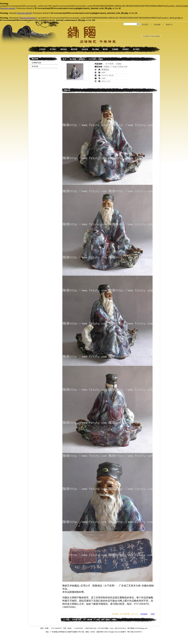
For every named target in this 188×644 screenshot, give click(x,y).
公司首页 (42, 49)
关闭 (153, 614)
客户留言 (136, 49)
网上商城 (95, 49)
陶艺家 (105, 49)
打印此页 (144, 614)
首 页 (65, 59)
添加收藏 (157, 25)
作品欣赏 (85, 49)
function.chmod (24, 13)
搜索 (138, 24)
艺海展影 (115, 49)
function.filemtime (28, 18)
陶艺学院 (74, 49)
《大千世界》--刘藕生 (95, 59)
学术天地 (35, 66)
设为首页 (145, 25)
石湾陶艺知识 (36, 63)
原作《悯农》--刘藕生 (109, 620)
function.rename (8, 8)
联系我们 (126, 49)
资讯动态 (64, 49)
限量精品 (82, 59)
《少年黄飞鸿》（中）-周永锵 (82, 620)
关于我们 (53, 49)
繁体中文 (169, 25)
